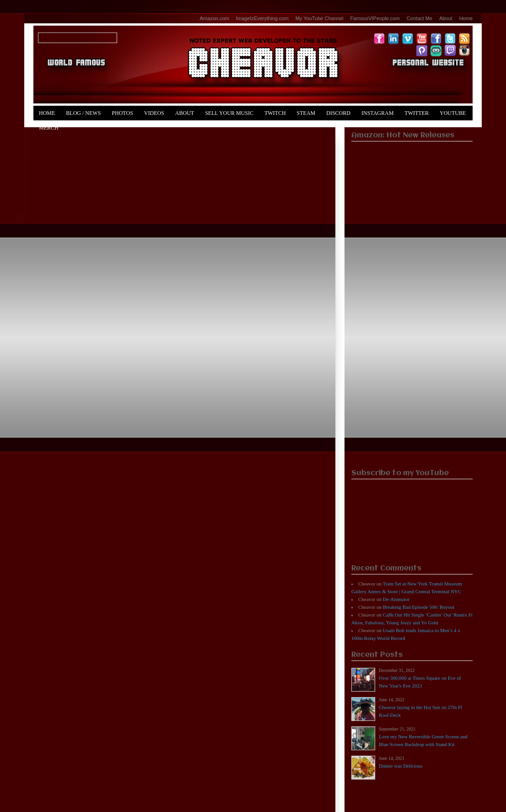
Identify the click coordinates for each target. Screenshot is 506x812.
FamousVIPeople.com (375, 18)
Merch (49, 128)
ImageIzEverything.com (262, 18)
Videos (154, 113)
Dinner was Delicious (401, 766)
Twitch (275, 113)
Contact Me (420, 18)
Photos (122, 113)
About (446, 18)
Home (466, 18)
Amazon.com (215, 18)
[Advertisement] (412, 323)
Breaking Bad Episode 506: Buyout (419, 607)
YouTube (453, 113)
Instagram (377, 113)
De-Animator (396, 599)
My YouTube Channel (320, 18)
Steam (306, 113)
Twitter (417, 113)
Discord (338, 113)
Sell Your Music (229, 113)
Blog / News (83, 113)
